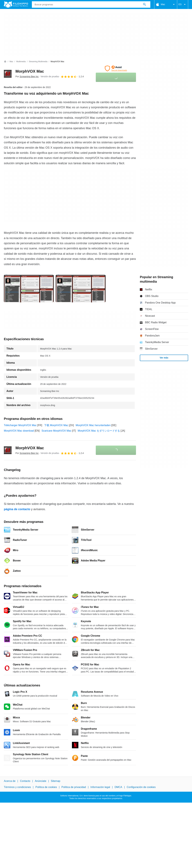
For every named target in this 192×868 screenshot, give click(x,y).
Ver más (164, 358)
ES (183, 4)
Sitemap (56, 781)
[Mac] (11, 62)
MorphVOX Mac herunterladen (93, 425)
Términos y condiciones (17, 787)
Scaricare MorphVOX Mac (56, 431)
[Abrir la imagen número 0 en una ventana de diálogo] (29, 288)
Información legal (100, 787)
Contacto (25, 781)
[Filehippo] (16, 4)
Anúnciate (40, 781)
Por (27, 76)
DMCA (118, 787)
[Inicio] (5, 62)
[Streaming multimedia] (38, 62)
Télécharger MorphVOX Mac (20, 425)
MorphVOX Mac (30, 71)
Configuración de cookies (141, 787)
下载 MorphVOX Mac (56, 425)
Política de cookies (46, 787)
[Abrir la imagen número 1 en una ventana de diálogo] (81, 288)
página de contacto (17, 509)
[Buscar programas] (145, 4)
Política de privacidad (74, 787)
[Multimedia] (21, 62)
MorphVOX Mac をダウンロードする (99, 431)
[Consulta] (91, 4)
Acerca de (10, 781)
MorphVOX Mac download (19, 431)
